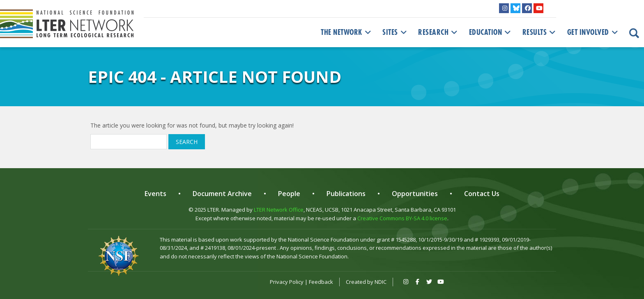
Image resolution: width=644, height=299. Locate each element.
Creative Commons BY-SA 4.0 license (402, 218)
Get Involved (593, 32)
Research (439, 32)
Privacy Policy (287, 282)
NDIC (381, 282)
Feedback (321, 282)
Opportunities (415, 194)
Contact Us (482, 194)
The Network (347, 32)
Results (540, 32)
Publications (346, 194)
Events (155, 194)
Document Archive (222, 194)
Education (491, 32)
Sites (395, 32)
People (289, 194)
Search (187, 142)
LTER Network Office (279, 210)
